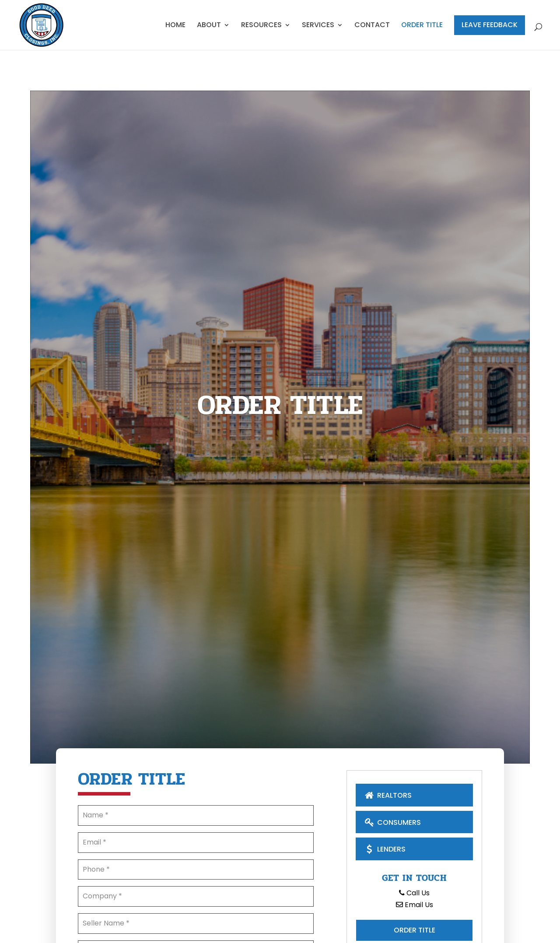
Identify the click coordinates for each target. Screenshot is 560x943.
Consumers (392, 822)
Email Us (415, 905)
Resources (261, 26)
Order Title (422, 26)
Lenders (384, 849)
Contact (372, 26)
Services (318, 26)
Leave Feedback (490, 25)
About (209, 26)
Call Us (414, 893)
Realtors (387, 795)
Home (175, 26)
